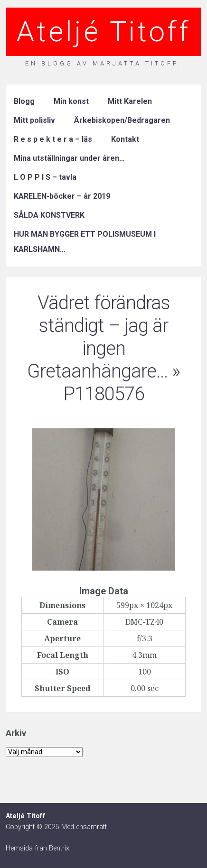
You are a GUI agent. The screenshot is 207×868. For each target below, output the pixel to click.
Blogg (24, 101)
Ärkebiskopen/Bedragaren (122, 120)
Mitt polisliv (34, 120)
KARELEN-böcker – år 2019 (62, 196)
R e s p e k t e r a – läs (53, 139)
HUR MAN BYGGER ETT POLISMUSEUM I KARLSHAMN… (85, 242)
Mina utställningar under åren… (69, 158)
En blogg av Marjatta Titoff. (103, 63)
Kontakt (125, 139)
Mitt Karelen (130, 101)
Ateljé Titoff (103, 32)
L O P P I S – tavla (45, 177)
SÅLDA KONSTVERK (49, 215)
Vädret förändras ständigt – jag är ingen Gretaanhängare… (99, 337)
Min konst (71, 101)
